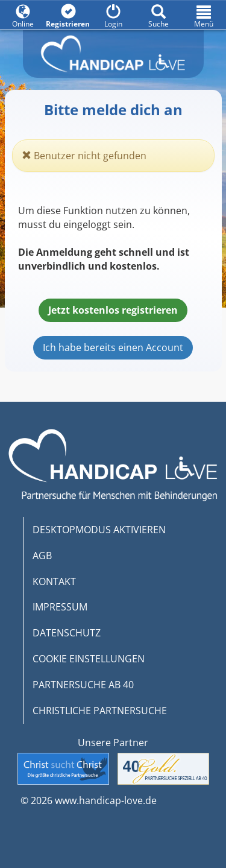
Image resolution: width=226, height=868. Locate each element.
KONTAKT (54, 581)
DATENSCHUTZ (67, 633)
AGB (42, 556)
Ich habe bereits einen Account (113, 347)
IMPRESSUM (60, 607)
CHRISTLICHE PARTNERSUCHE (100, 711)
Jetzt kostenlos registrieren (113, 310)
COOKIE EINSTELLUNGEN (89, 659)
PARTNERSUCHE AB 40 (83, 685)
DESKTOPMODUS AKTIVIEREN (99, 530)
